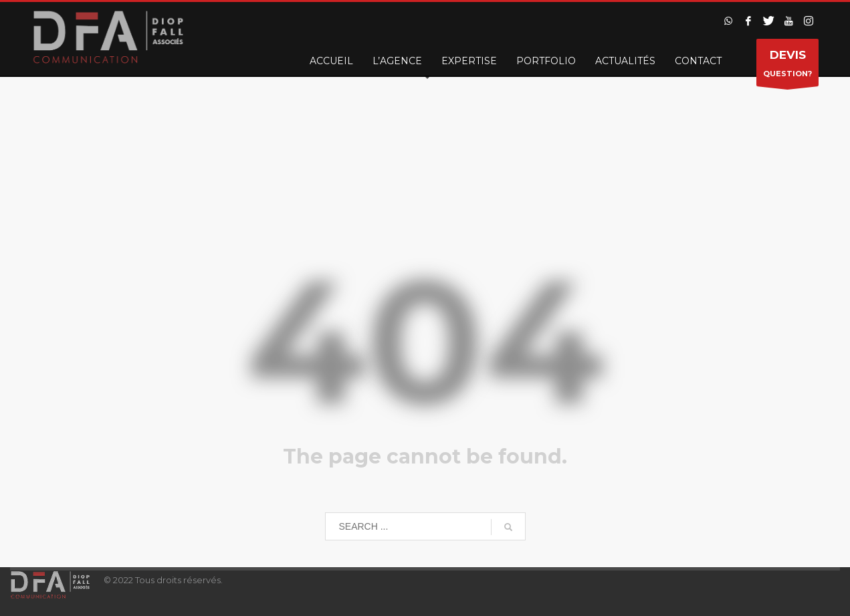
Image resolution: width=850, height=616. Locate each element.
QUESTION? (787, 66)
